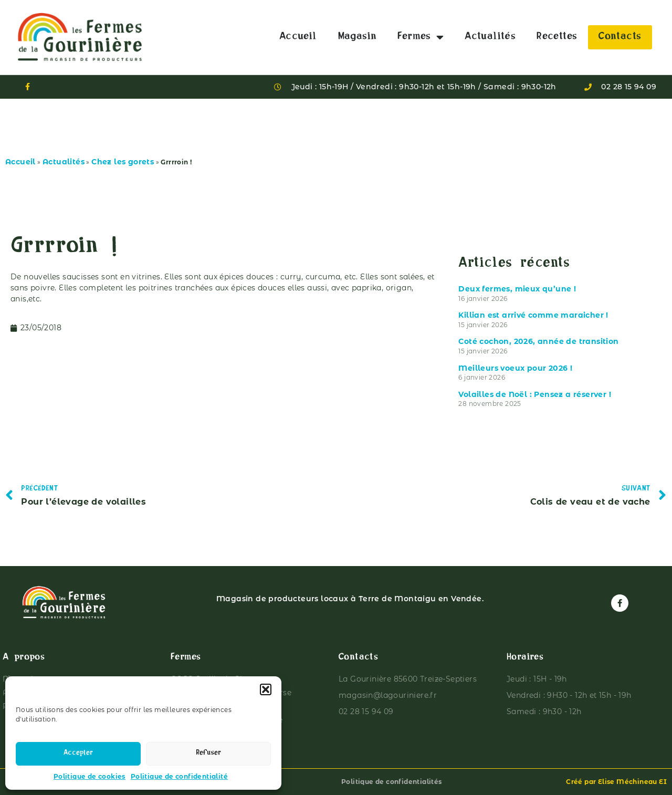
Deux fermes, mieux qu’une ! (517, 289)
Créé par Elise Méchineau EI (616, 782)
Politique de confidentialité (179, 776)
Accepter (78, 754)
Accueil (298, 37)
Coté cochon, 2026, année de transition (538, 341)
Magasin (358, 37)
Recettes (557, 37)
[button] (266, 689)
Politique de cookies (90, 776)
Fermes (421, 37)
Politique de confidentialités (392, 782)
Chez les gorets (123, 162)
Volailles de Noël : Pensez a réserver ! (535, 394)
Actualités (490, 37)
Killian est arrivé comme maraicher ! (533, 315)
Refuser (208, 754)
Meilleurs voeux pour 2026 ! (515, 368)
